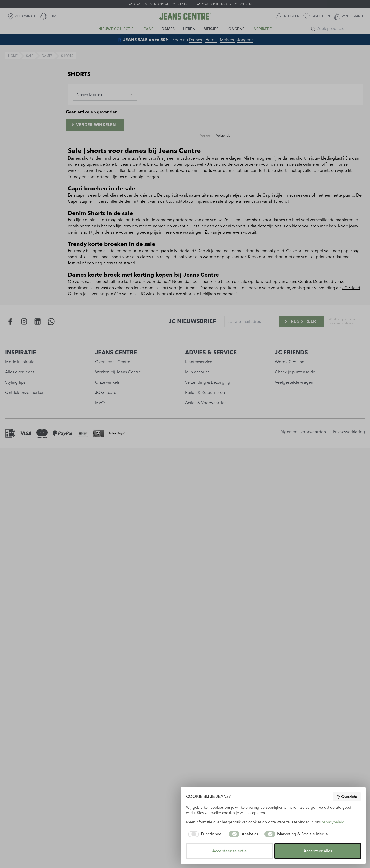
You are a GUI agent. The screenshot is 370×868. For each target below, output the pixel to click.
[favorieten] (317, 16)
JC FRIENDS (291, 352)
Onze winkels (107, 382)
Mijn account (197, 372)
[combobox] (105, 94)
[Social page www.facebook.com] (10, 321)
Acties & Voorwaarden (206, 403)
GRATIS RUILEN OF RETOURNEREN (227, 4)
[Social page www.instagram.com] (24, 321)
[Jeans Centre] (185, 16)
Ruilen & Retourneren (205, 393)
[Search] (313, 29)
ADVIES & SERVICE (211, 352)
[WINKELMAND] (348, 16)
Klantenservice (199, 362)
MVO (100, 403)
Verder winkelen (93, 125)
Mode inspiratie (20, 362)
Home (13, 56)
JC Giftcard (106, 393)
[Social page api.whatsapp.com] (51, 321)
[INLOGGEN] (288, 16)
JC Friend (351, 288)
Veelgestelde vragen (294, 382)
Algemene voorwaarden (303, 432)
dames (47, 56)
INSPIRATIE (21, 352)
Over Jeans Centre (113, 362)
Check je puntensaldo (295, 372)
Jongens (245, 40)
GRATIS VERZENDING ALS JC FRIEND (160, 4)
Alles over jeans (20, 372)
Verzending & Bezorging (208, 382)
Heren (211, 40)
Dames (195, 40)
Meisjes (227, 40)
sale (30, 56)
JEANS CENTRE (116, 352)
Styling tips (15, 382)
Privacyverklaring (349, 432)
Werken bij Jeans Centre (118, 372)
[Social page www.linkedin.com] (38, 321)
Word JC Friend (290, 362)
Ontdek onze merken (25, 393)
